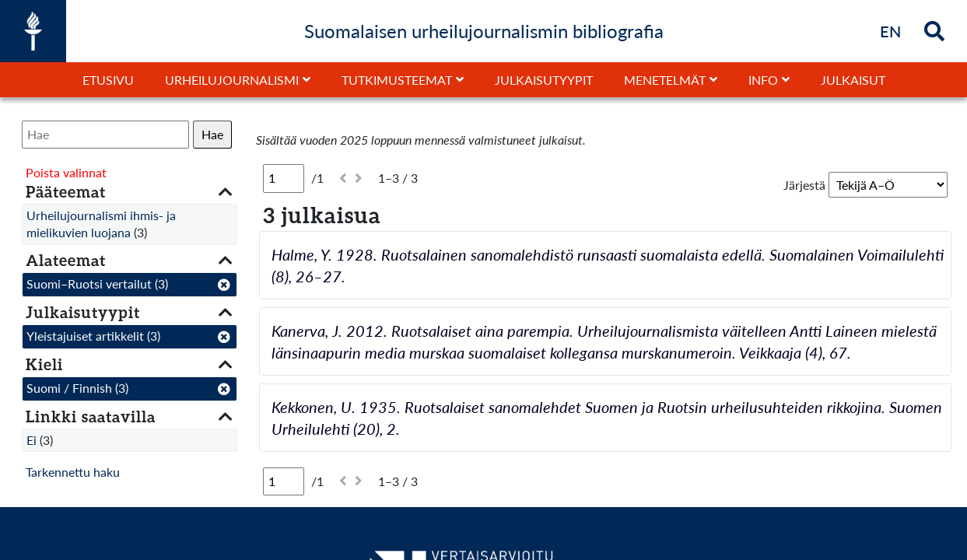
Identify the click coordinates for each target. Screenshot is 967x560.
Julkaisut (853, 80)
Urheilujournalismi (232, 80)
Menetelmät (665, 80)
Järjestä (804, 185)
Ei (32, 440)
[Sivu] (284, 178)
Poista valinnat (66, 172)
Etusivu (108, 80)
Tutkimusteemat (397, 80)
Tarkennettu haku (73, 472)
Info (763, 80)
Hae (212, 134)
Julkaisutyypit (544, 80)
